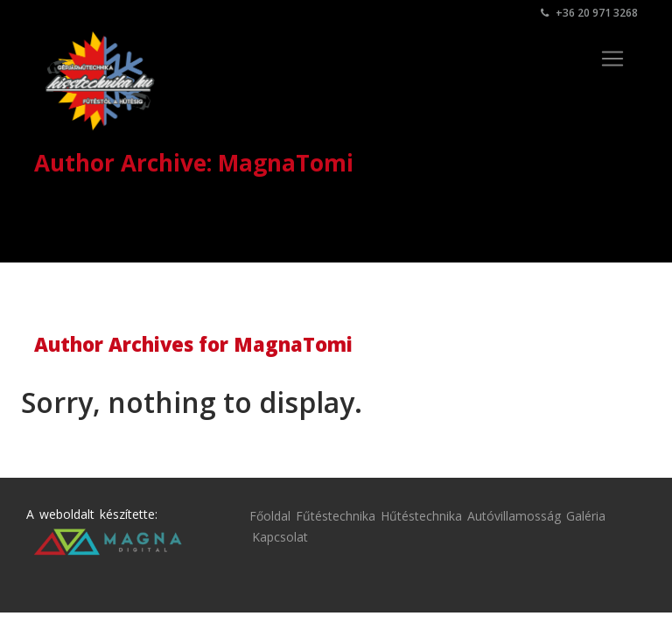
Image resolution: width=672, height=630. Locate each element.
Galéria (586, 516)
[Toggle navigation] (612, 59)
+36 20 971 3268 (589, 13)
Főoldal (270, 516)
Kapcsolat (280, 537)
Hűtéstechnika (421, 516)
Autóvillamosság (514, 516)
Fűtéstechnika (336, 516)
